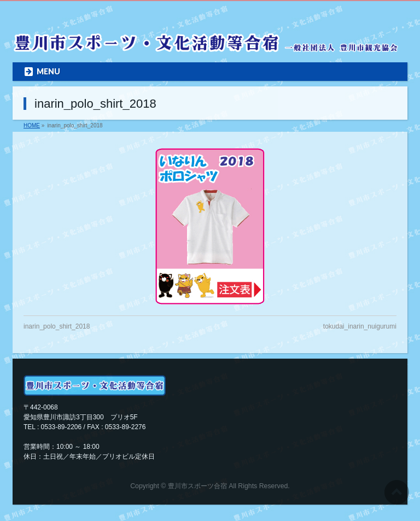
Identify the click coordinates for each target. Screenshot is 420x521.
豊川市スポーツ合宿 (197, 486)
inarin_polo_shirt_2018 (57, 326)
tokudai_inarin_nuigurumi (360, 326)
